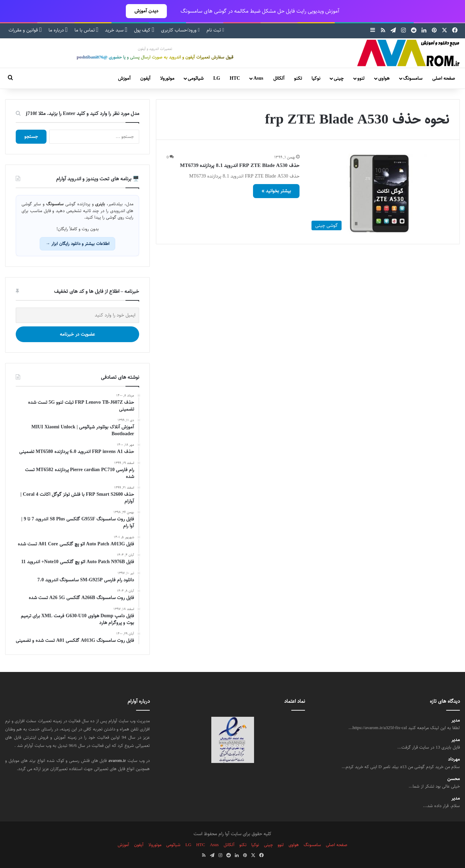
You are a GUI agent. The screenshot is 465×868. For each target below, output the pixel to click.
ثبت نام (215, 30)
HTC (235, 78)
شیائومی (196, 78)
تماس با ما (87, 30)
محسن (454, 779)
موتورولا (167, 78)
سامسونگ (413, 78)
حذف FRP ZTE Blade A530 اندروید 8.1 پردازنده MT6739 (240, 165)
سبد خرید (116, 30)
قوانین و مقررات (25, 30)
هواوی (384, 78)
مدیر (456, 720)
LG (217, 78)
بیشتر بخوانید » (276, 191)
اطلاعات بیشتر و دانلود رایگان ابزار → (77, 244)
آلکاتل (279, 78)
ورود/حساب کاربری (180, 30)
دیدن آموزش (146, 11)
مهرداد (454, 759)
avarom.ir (117, 761)
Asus (258, 78)
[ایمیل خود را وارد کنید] (77, 315)
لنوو (361, 78)
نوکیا (316, 78)
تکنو (298, 78)
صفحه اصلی (444, 78)
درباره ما (58, 30)
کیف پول (144, 30)
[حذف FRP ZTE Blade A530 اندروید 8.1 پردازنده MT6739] (379, 193)
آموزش (124, 78)
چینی (339, 78)
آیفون (145, 78)
